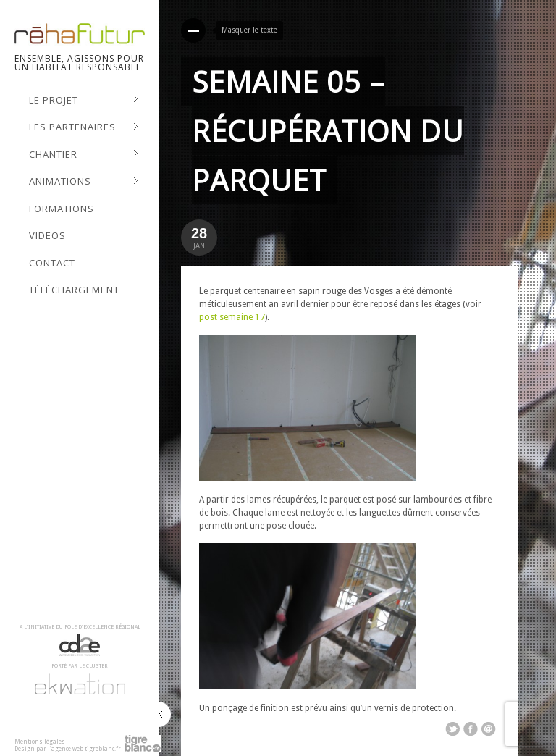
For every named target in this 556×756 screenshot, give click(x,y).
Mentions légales (40, 742)
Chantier (84, 155)
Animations (84, 182)
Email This (489, 729)
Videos (47, 235)
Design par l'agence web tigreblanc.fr (68, 749)
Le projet (84, 101)
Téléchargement (74, 290)
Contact (52, 263)
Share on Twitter (452, 729)
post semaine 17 (232, 317)
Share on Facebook (471, 729)
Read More (193, 30)
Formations (62, 209)
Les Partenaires (84, 127)
